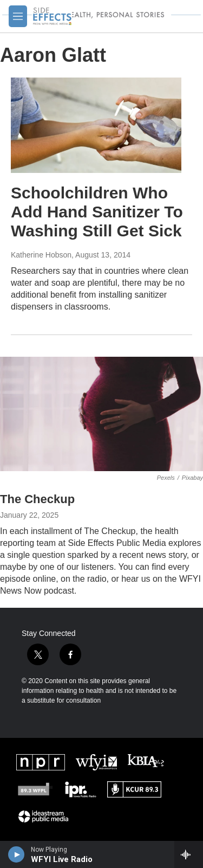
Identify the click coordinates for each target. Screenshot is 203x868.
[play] (17, 854)
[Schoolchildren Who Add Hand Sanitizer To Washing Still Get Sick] (96, 125)
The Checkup (37, 499)
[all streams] (189, 854)
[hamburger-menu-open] (18, 16)
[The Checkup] (101, 414)
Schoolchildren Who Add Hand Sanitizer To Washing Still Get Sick (97, 212)
